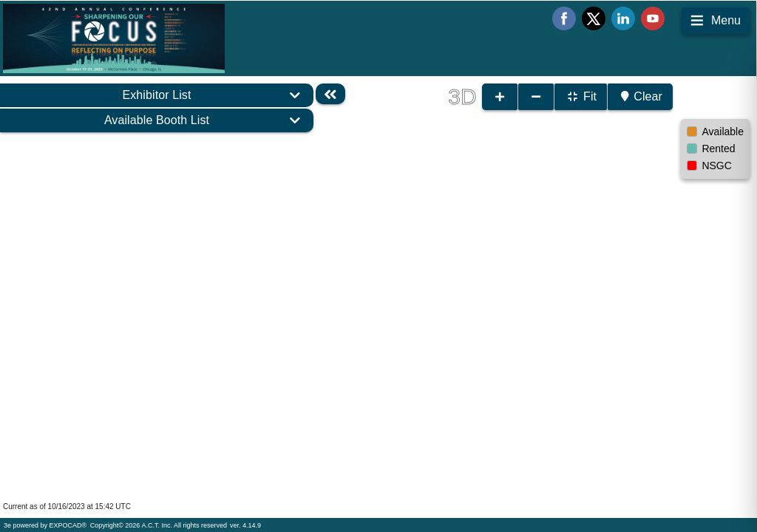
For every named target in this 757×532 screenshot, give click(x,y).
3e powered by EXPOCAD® (45, 525)
